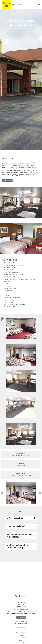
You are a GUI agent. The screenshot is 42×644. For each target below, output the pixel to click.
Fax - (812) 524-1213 (21, 633)
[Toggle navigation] (39, 4)
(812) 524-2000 (16, 5)
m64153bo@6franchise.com (21, 618)
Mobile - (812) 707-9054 (21, 630)
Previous (2, 502)
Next (40, 502)
